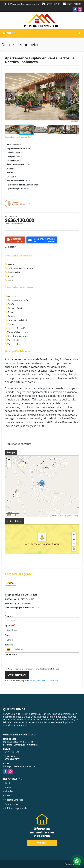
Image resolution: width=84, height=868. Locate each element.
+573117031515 (74, 4)
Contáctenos (11, 804)
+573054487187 (53, 4)
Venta (8, 787)
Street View (18, 204)
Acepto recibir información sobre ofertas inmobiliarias (33, 669)
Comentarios (11, 654)
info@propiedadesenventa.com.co (26, 607)
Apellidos (10, 626)
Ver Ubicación (33, 544)
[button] (76, 72)
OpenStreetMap (72, 516)
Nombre (9, 616)
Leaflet (55, 516)
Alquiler (9, 791)
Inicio (8, 783)
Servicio (9, 796)
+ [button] (9, 460)
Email (8, 635)
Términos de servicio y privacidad (44, 680)
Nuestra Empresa (14, 800)
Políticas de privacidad (17, 808)
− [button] (9, 465)
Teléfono (10, 645)
